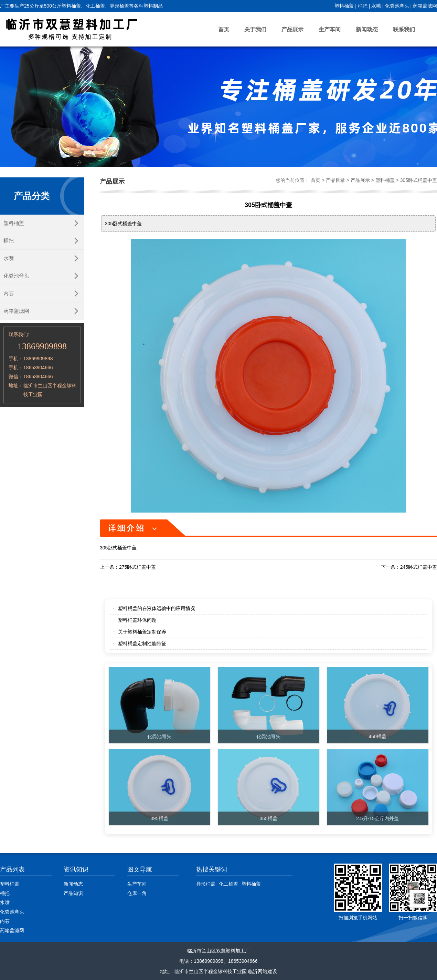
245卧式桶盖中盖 (419, 567)
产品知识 (73, 893)
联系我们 (404, 29)
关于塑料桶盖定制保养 (142, 632)
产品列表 (12, 869)
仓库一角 (137, 893)
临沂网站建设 (263, 971)
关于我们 (255, 29)
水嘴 (376, 6)
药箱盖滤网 (425, 6)
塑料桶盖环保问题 (137, 620)
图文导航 (140, 869)
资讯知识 (76, 869)
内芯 (9, 293)
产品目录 (335, 180)
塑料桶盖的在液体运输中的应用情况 (157, 608)
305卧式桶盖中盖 (419, 180)
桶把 (363, 6)
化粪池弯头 (397, 6)
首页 (224, 29)
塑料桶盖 (344, 6)
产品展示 (292, 29)
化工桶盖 (228, 884)
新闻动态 (367, 29)
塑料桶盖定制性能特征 (142, 643)
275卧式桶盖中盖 (137, 567)
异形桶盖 (206, 884)
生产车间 (330, 29)
